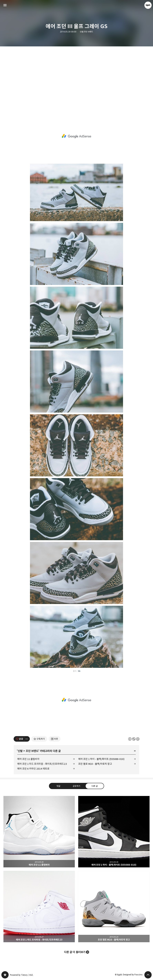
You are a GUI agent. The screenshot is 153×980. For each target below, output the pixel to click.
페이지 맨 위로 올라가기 (148, 975)
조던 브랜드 (32, 751)
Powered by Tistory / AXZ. (22, 975)
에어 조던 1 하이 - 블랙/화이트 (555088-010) (101, 759)
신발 (20, 751)
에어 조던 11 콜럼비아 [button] (39, 832)
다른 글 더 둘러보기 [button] (75, 952)
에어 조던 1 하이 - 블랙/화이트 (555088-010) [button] (114, 832)
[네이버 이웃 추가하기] (55, 739)
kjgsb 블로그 (5, 975)
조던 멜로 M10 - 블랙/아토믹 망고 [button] (114, 907)
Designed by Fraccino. (133, 975)
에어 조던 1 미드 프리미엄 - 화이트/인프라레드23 (42, 764)
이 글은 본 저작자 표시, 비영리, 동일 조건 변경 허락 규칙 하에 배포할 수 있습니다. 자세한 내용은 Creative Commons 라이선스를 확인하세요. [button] (134, 739)
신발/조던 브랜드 (86, 32)
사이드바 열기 (5, 5)
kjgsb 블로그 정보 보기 (148, 5)
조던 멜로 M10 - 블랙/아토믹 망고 (95, 764)
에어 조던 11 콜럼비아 (28, 759)
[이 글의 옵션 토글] (27, 739)
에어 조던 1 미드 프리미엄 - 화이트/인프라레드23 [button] (39, 907)
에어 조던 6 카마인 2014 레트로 (33, 769)
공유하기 (76, 786)
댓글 (58, 786)
